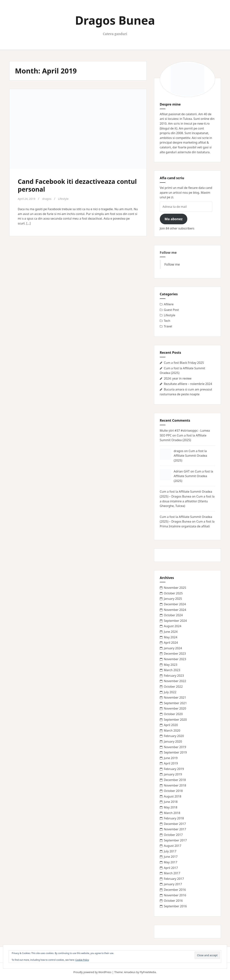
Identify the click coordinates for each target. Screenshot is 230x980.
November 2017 (175, 829)
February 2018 (174, 818)
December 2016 (175, 890)
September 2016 (175, 906)
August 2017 (173, 846)
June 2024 (171, 632)
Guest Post (171, 310)
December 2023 (175, 654)
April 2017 (171, 868)
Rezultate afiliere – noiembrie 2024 (188, 384)
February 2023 (174, 676)
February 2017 (174, 879)
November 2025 (175, 588)
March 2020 (172, 731)
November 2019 (175, 747)
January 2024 (173, 648)
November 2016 (175, 895)
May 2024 (171, 637)
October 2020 (173, 714)
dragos (49, 199)
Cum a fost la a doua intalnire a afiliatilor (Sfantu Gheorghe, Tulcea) (187, 501)
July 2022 (170, 692)
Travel (168, 326)
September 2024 (175, 621)
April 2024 (171, 643)
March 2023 (172, 670)
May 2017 (171, 862)
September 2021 (175, 703)
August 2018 (173, 796)
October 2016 (173, 901)
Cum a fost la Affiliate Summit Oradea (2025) (190, 456)
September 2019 (175, 752)
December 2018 (175, 780)
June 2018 (171, 802)
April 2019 (171, 763)
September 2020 (175, 720)
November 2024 (175, 610)
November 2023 (175, 659)
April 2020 (171, 725)
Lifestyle (66, 199)
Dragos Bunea (115, 20)
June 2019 (171, 758)
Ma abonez (173, 219)
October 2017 (173, 835)
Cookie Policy (82, 960)
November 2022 (175, 681)
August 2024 (173, 626)
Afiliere (169, 304)
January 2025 (173, 599)
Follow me (168, 252)
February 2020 (174, 736)
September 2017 (175, 840)
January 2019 (173, 774)
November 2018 (175, 785)
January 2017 (173, 884)
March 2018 (172, 813)
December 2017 (175, 824)
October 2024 (173, 615)
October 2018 (173, 791)
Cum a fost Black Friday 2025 (184, 363)
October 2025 (173, 593)
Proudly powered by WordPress (92, 972)
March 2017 (172, 873)
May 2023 (171, 665)
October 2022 (173, 687)
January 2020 (173, 741)
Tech (167, 321)
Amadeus (130, 972)
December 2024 (175, 604)
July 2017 (170, 851)
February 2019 (174, 769)
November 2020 (175, 708)
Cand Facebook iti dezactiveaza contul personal (73, 185)
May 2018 (171, 807)
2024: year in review (178, 378)
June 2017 (171, 857)
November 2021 (175, 697)
